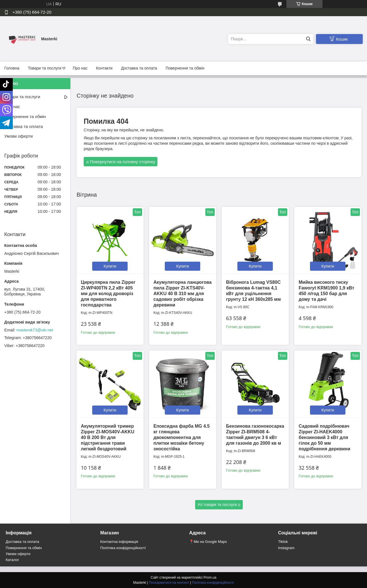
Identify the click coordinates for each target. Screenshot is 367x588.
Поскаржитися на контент (169, 583)
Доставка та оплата (139, 68)
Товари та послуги (45, 68)
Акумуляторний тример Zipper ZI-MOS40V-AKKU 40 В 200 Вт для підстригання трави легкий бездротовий (107, 437)
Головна (12, 68)
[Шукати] (308, 39)
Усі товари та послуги (217, 505)
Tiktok (283, 542)
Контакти (104, 68)
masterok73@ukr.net (35, 330)
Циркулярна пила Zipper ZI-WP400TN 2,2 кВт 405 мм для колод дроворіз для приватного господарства (108, 294)
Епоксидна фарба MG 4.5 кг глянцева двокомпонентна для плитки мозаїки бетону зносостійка (182, 437)
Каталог (12, 560)
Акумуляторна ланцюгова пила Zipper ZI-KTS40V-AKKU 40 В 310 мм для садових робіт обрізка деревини (183, 294)
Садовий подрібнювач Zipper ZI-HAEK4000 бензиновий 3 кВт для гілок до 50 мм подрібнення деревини (324, 437)
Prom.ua (210, 577)
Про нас (80, 68)
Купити (110, 266)
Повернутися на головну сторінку (123, 162)
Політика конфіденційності (123, 548)
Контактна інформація (119, 542)
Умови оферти (18, 136)
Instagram (286, 548)
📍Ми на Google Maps (208, 542)
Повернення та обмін (185, 68)
